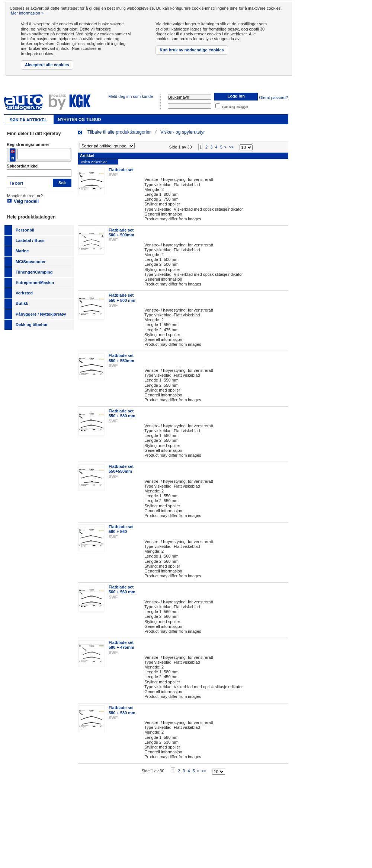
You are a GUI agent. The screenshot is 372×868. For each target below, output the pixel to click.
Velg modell (26, 201)
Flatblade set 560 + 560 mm (122, 596)
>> (231, 153)
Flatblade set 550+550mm (121, 475)
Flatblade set (121, 176)
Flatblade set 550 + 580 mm (122, 420)
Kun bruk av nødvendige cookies (192, 50)
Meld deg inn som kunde (131, 96)
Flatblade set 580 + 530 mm (122, 716)
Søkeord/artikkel (23, 166)
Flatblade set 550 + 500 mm (122, 304)
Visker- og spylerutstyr (182, 132)
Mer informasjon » (27, 13)
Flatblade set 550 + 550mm (121, 364)
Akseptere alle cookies (47, 65)
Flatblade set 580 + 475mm (121, 651)
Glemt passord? (273, 98)
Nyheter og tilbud (79, 119)
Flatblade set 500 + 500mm (121, 239)
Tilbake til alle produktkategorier (119, 132)
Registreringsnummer (28, 144)
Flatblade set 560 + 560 (121, 535)
